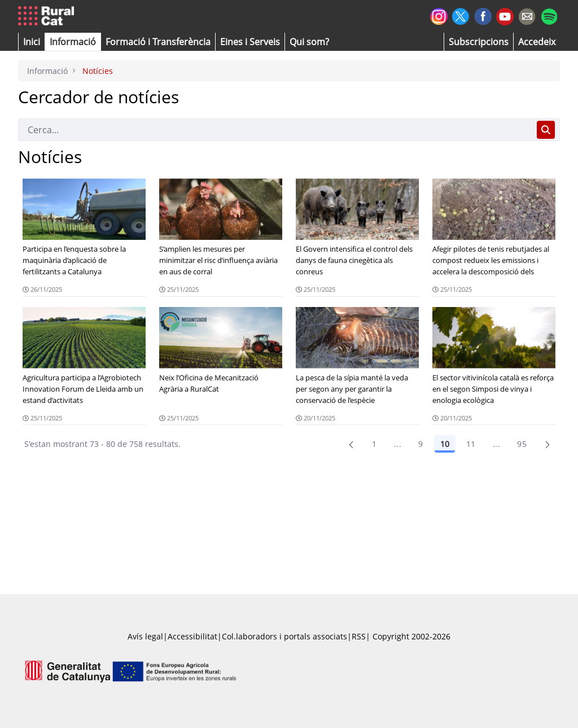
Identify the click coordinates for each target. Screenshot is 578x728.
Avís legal (145, 636)
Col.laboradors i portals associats (284, 636)
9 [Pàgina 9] (421, 444)
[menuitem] (158, 42)
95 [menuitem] (522, 444)
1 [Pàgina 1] (374, 444)
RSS (359, 636)
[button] (32, 42)
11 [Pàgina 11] (471, 444)
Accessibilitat (192, 636)
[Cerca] (275, 130)
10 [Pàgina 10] (445, 444)
